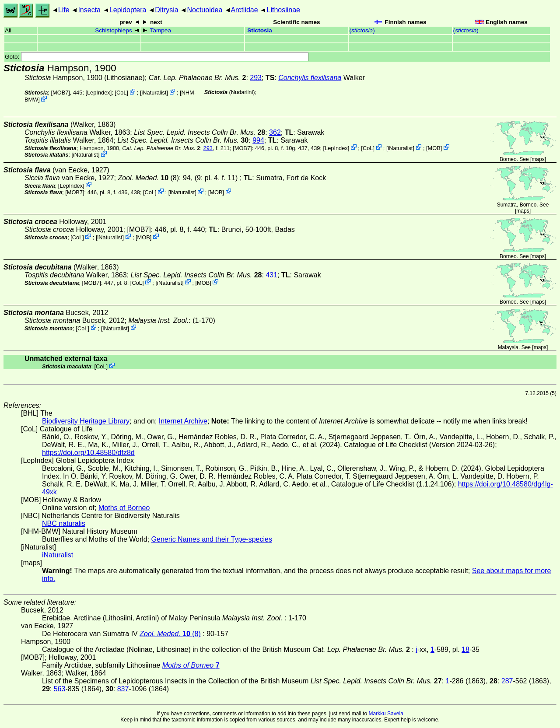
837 (123, 689)
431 (271, 275)
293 (256, 78)
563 (60, 689)
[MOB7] (60, 93)
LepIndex (99, 93)
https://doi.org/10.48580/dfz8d (88, 453)
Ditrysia (166, 10)
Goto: (157, 57)
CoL (121, 93)
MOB (434, 148)
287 (507, 681)
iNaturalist (154, 93)
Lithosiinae (284, 10)
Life (64, 10)
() (362, 30)
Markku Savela (386, 714)
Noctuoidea (205, 10)
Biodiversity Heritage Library (86, 421)
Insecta (89, 10)
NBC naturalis (64, 523)
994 (258, 140)
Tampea (161, 30)
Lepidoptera (128, 10)
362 (275, 132)
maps (538, 159)
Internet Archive (183, 421)
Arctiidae (244, 10)
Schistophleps (114, 30)
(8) (148, 178)
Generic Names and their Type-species (212, 539)
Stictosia (260, 30)
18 (465, 649)
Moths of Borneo (124, 508)
